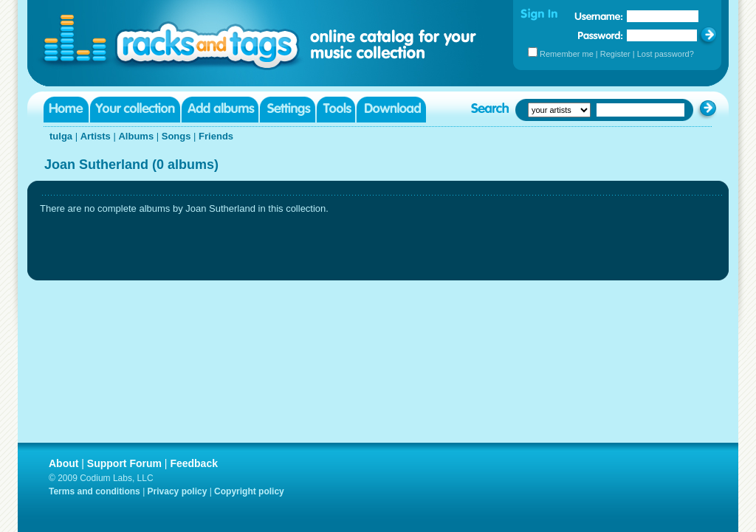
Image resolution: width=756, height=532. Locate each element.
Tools (336, 110)
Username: (599, 16)
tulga (61, 136)
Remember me (567, 54)
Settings (288, 110)
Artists (96, 136)
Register (615, 54)
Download (391, 110)
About (63, 463)
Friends (216, 136)
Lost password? (666, 54)
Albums (136, 136)
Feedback (194, 463)
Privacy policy (178, 491)
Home (66, 110)
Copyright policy (249, 491)
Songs (176, 136)
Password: (601, 35)
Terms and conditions (94, 491)
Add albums (220, 110)
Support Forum (124, 463)
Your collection (135, 110)
